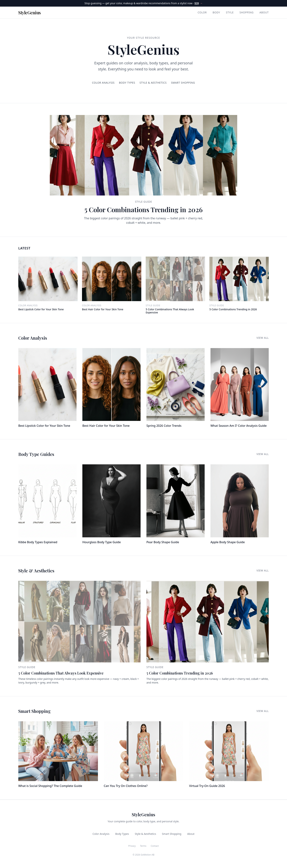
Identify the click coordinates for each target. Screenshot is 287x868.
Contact (155, 846)
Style (230, 12)
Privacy (132, 846)
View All (263, 338)
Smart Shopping (183, 83)
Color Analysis (103, 83)
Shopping (246, 12)
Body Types (127, 83)
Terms (143, 846)
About (264, 12)
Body (216, 12)
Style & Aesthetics (153, 83)
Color (202, 12)
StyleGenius (30, 12)
